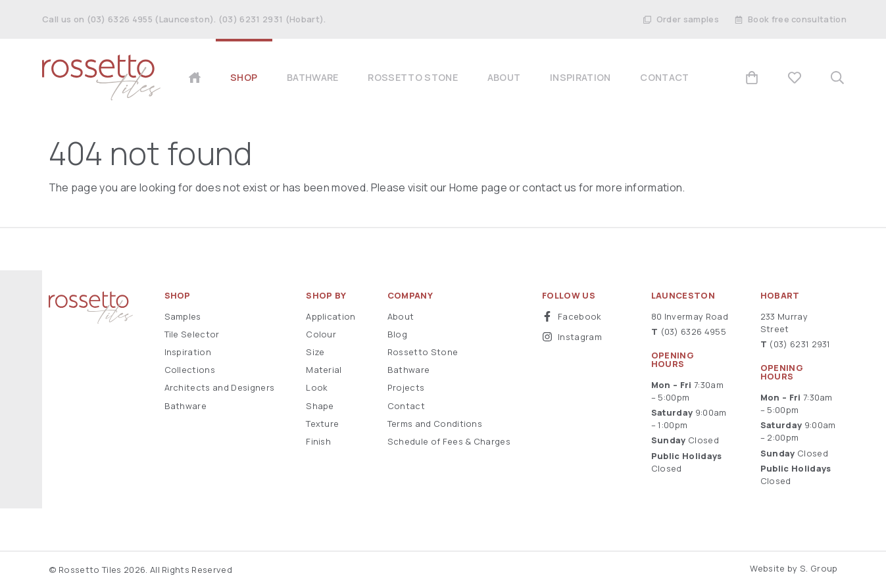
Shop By (326, 296)
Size (315, 352)
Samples (183, 316)
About (401, 316)
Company (410, 296)
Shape (320, 406)
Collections (190, 370)
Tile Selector (192, 334)
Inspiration (188, 352)
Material (324, 370)
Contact (406, 406)
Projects (406, 387)
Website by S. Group (794, 568)
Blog (397, 334)
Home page (478, 187)
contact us (549, 187)
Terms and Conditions (435, 424)
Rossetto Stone (423, 352)
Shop (178, 296)
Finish (318, 441)
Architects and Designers (220, 387)
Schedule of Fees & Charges (449, 441)
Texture (322, 424)
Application (331, 316)
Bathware (186, 406)
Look (317, 387)
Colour (321, 334)
